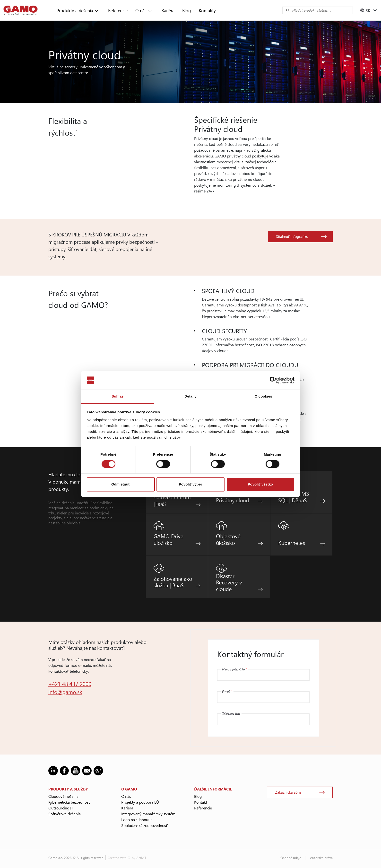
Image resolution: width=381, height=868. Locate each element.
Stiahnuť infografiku (292, 236)
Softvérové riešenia (65, 814)
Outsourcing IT (61, 808)
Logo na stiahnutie (137, 820)
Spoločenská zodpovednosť (144, 825)
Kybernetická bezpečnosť (69, 802)
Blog (187, 10)
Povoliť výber (190, 484)
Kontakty (207, 10)
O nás (141, 10)
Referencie (118, 10)
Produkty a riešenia (75, 10)
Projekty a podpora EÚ (140, 802)
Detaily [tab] (190, 396)
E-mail (227, 691)
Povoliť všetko (260, 484)
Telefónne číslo (231, 713)
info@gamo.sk (65, 692)
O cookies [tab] (264, 396)
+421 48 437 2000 (70, 684)
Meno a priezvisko (234, 669)
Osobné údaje (291, 858)
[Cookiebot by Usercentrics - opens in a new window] (273, 380)
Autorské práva (321, 858)
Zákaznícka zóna (288, 792)
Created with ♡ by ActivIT (127, 858)
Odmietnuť (121, 484)
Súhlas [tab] (118, 396)
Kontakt (201, 802)
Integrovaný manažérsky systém (148, 814)
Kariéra (168, 10)
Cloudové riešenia (63, 796)
